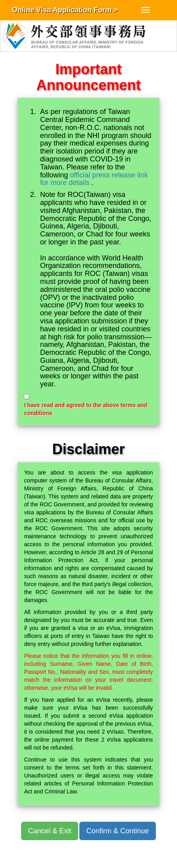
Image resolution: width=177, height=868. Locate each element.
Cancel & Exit (49, 831)
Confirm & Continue (117, 831)
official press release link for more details (94, 179)
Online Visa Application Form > (65, 10)
